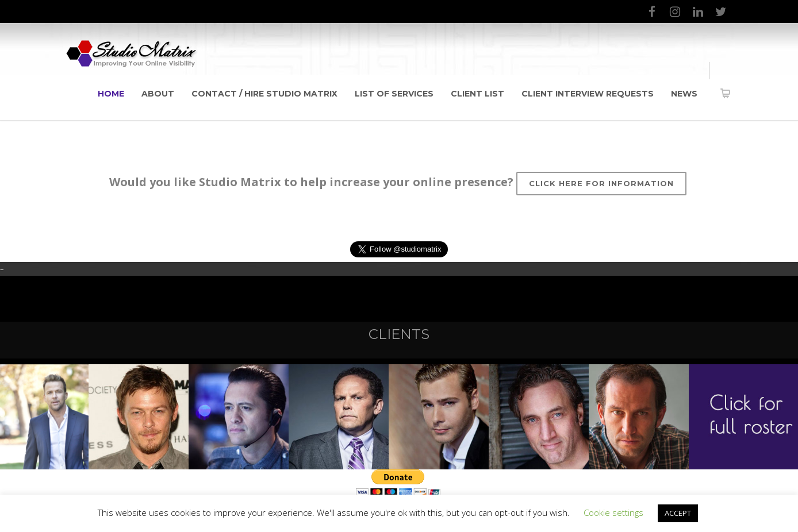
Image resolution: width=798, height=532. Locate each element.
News (684, 94)
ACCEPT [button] (678, 513)
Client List (477, 94)
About (158, 94)
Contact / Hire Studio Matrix (264, 94)
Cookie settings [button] (613, 512)
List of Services (394, 94)
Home (111, 94)
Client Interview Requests (588, 94)
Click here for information (601, 183)
